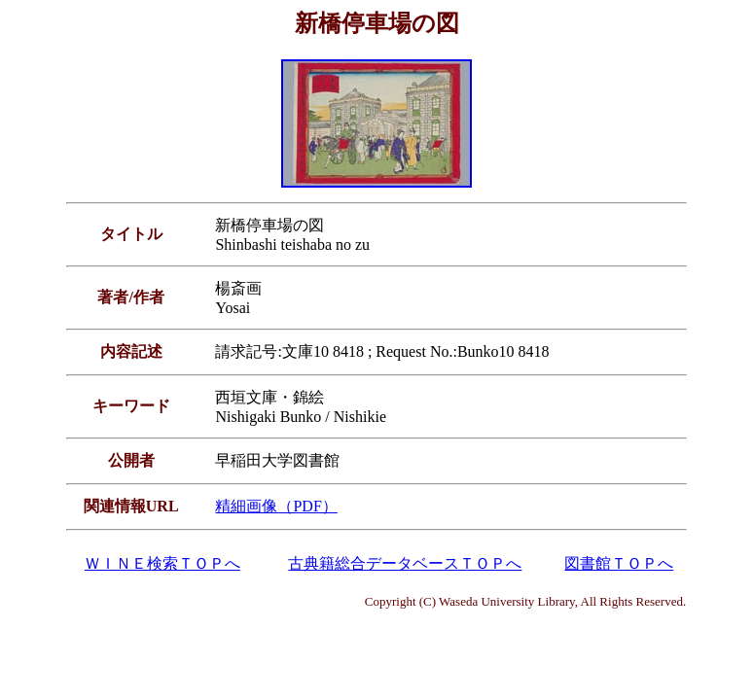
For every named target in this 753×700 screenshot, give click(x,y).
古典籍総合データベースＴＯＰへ (405, 563)
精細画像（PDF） (276, 506)
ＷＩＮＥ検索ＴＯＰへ (162, 563)
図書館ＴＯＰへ (619, 563)
